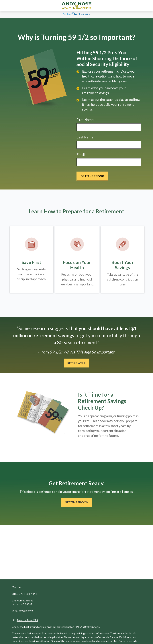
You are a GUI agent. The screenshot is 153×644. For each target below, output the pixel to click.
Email (81, 155)
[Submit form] (92, 176)
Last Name (85, 137)
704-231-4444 (29, 594)
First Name (85, 120)
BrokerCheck (92, 627)
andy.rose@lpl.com (22, 610)
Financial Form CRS (27, 620)
